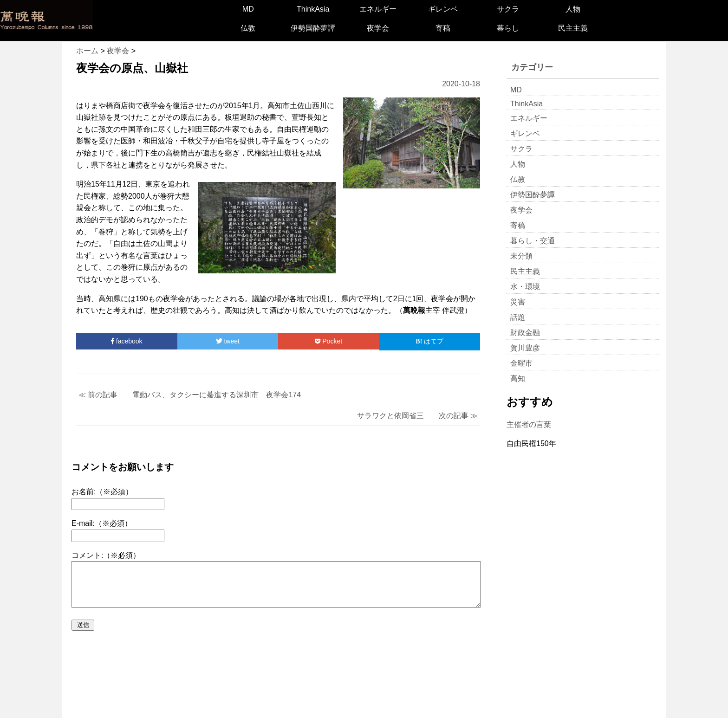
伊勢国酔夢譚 (313, 28)
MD (248, 9)
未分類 (521, 256)
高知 (518, 378)
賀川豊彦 (525, 348)
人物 (573, 9)
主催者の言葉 (529, 424)
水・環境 (525, 287)
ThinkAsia (313, 9)
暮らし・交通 (533, 241)
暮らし (508, 28)
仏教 (248, 28)
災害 (518, 302)
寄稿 (443, 28)
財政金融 (525, 333)
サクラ (508, 9)
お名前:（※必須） (102, 492)
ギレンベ (443, 9)
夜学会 (378, 28)
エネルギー (378, 9)
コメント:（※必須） (106, 555)
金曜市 (521, 363)
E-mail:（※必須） (102, 523)
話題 (518, 317)
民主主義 (573, 28)
